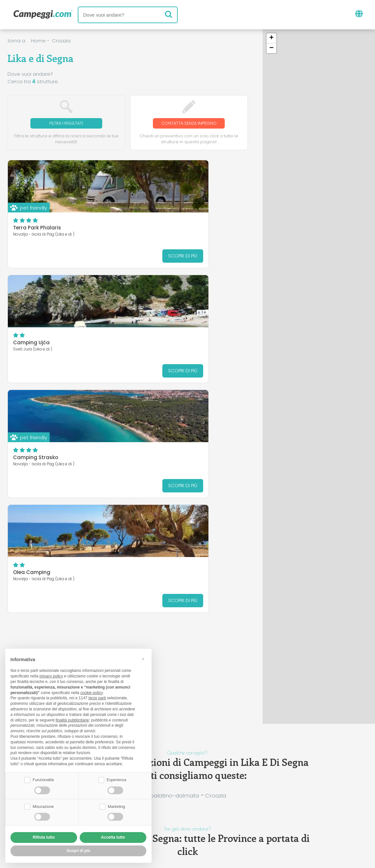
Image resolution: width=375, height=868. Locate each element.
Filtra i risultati (66, 124)
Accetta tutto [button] (113, 837)
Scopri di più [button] (79, 851)
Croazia (61, 41)
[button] (271, 38)
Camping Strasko (36, 344)
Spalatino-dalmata (173, 796)
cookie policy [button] (91, 692)
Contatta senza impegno (189, 124)
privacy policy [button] (51, 675)
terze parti (97, 697)
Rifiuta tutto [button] (44, 837)
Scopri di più (97, 257)
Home (38, 41)
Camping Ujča (155, 229)
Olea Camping (155, 344)
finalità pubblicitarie (72, 719)
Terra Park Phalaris (37, 229)
